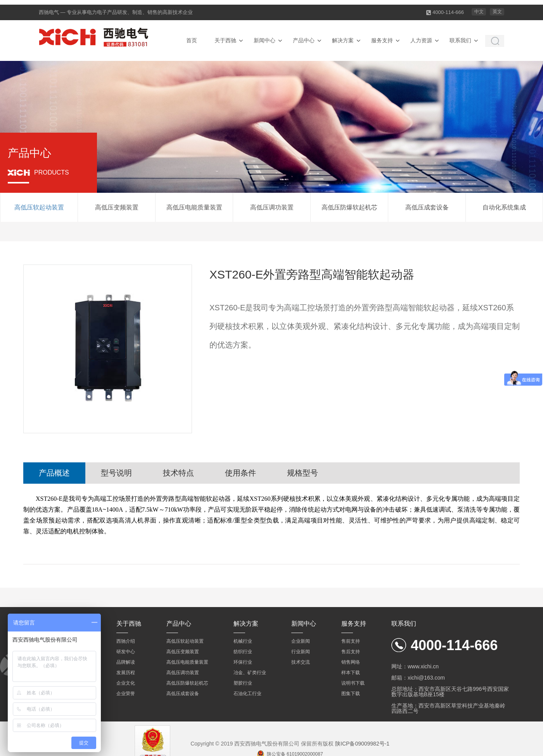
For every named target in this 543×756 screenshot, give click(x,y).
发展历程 (126, 673)
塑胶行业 (243, 683)
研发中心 (126, 652)
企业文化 (126, 683)
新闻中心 (265, 40)
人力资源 (421, 40)
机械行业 (243, 641)
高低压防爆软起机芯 (349, 207)
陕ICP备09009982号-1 (362, 744)
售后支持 (351, 652)
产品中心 (304, 40)
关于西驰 (225, 40)
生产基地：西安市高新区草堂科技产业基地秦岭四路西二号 (448, 708)
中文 (479, 12)
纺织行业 (243, 652)
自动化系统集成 (504, 207)
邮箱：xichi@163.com (418, 678)
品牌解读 (126, 662)
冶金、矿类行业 (250, 673)
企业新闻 (301, 641)
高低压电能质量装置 (194, 207)
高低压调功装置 (272, 207)
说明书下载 (353, 683)
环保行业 (243, 662)
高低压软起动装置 (39, 207)
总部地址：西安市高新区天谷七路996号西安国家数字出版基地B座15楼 (450, 692)
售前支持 (351, 641)
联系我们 (460, 40)
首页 (192, 40)
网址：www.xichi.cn (415, 666)
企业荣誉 (126, 694)
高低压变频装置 (117, 207)
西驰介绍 (126, 641)
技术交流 (301, 662)
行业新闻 (301, 652)
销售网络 (351, 662)
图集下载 (351, 694)
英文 (497, 12)
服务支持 (382, 40)
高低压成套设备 (427, 207)
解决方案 (343, 40)
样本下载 (351, 673)
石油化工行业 (247, 694)
